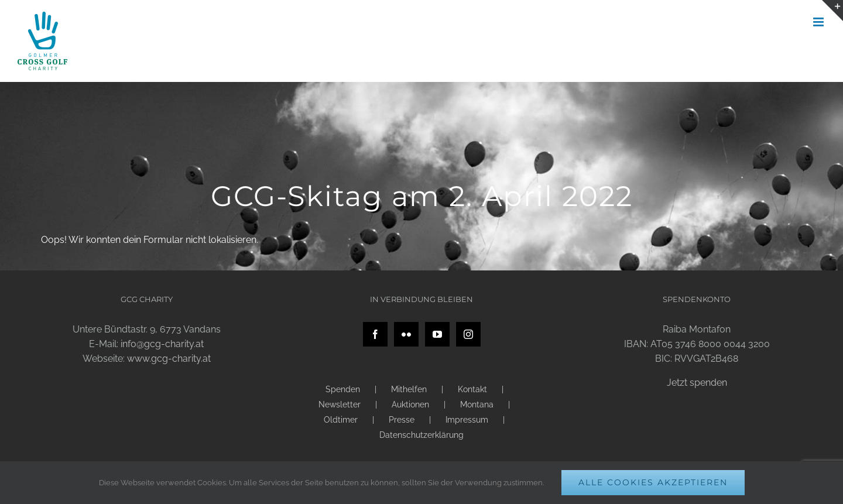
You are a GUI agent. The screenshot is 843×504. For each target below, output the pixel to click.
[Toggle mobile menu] (819, 22)
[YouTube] (437, 334)
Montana (477, 404)
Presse (402, 420)
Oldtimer (341, 420)
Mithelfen (409, 389)
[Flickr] (406, 334)
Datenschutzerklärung (421, 435)
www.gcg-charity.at (169, 359)
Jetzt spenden (697, 383)
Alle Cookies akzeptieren (653, 482)
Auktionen (410, 404)
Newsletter (340, 404)
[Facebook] (375, 334)
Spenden (343, 389)
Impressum (467, 420)
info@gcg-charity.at (162, 344)
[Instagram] (468, 334)
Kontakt (472, 389)
